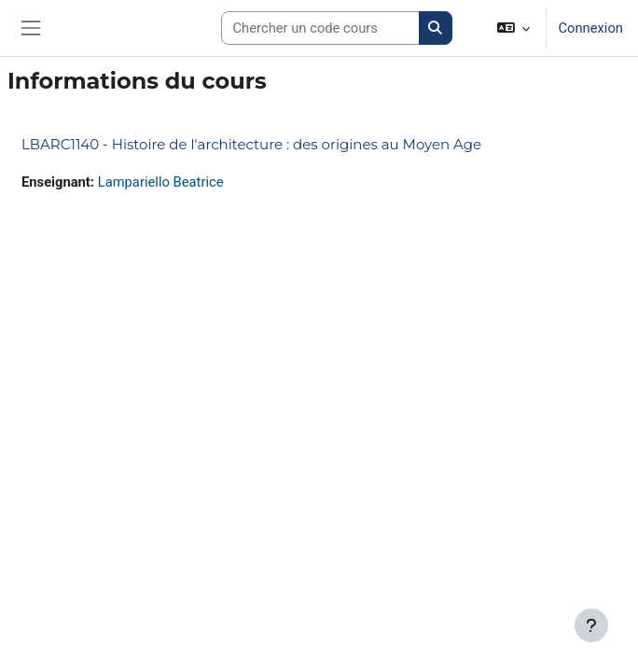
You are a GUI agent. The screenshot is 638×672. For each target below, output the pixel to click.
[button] (513, 28)
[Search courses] (320, 28)
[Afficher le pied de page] (591, 625)
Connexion (590, 28)
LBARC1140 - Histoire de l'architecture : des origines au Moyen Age (251, 144)
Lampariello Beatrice (161, 182)
